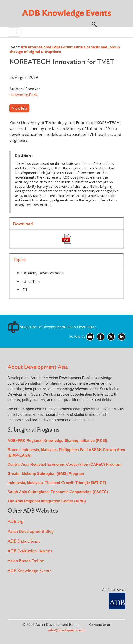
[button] (94, 24)
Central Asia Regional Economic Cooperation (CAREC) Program (64, 464)
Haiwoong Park (23, 95)
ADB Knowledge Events (29, 571)
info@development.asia (67, 630)
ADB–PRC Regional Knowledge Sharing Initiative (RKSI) (57, 441)
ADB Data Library (24, 541)
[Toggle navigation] (14, 32)
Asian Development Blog (31, 531)
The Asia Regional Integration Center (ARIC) (47, 501)
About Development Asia (38, 367)
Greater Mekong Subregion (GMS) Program (46, 474)
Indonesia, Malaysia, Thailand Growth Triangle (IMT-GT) (57, 483)
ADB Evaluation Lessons (30, 551)
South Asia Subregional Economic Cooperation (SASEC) (58, 492)
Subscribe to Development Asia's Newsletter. (52, 327)
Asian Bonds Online (26, 561)
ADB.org (15, 522)
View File (19, 108)
